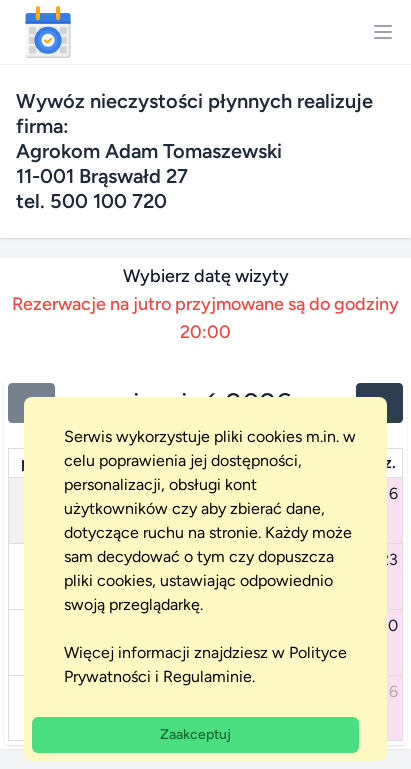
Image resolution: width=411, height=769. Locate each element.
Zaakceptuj (195, 734)
